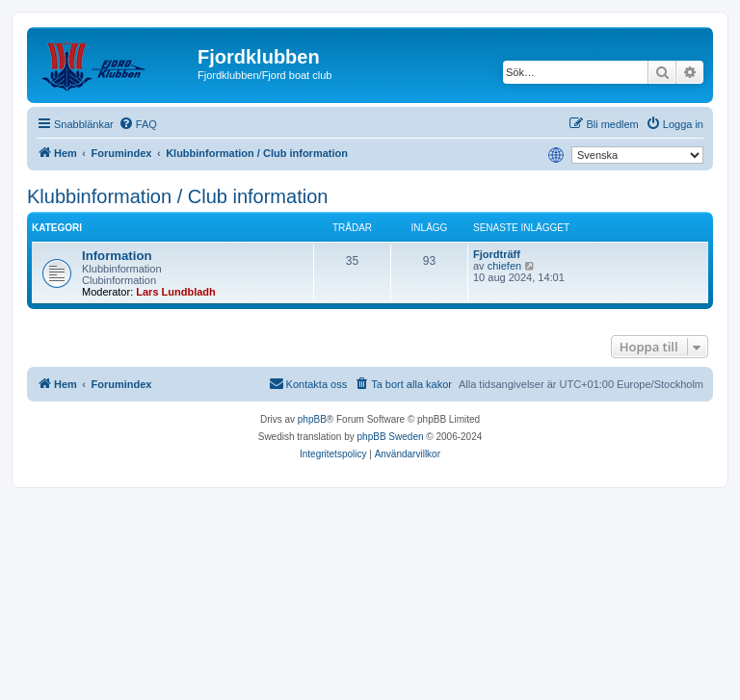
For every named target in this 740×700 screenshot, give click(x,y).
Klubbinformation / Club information (177, 196)
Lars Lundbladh (176, 292)
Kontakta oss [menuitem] (308, 383)
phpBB (312, 419)
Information (117, 256)
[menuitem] (138, 124)
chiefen (504, 266)
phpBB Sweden (391, 437)
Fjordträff (497, 254)
